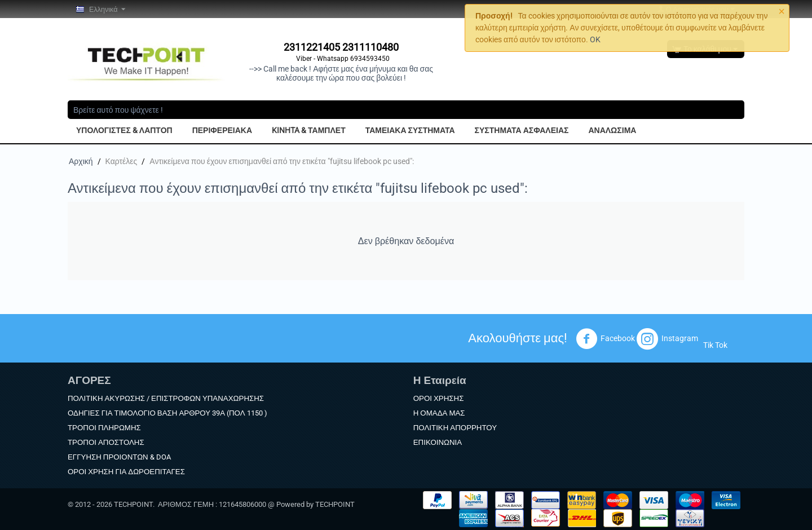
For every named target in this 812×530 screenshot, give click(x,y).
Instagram (667, 339)
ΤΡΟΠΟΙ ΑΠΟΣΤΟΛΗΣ (106, 442)
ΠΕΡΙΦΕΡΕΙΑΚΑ (222, 130)
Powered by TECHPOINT (315, 504)
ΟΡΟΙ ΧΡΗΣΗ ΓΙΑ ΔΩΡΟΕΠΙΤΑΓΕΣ (126, 472)
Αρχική (81, 161)
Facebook (605, 339)
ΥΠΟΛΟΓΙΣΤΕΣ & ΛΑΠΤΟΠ (124, 130)
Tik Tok (715, 345)
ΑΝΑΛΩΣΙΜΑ (612, 130)
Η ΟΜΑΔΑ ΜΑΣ (439, 413)
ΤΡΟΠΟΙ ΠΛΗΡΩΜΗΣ (104, 428)
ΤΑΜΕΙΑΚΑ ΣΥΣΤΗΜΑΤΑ (410, 130)
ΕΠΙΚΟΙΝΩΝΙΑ (438, 442)
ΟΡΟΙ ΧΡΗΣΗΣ (439, 398)
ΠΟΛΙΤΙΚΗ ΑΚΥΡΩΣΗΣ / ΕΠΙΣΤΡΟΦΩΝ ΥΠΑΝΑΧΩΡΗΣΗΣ (166, 398)
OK (595, 39)
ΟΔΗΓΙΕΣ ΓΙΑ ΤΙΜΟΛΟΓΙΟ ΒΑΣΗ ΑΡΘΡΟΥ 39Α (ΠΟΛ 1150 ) (167, 413)
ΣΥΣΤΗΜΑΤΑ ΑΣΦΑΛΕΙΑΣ (522, 130)
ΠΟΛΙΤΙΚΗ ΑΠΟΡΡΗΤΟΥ (455, 428)
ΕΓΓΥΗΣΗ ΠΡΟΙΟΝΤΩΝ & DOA (119, 457)
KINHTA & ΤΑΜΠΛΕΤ (309, 130)
